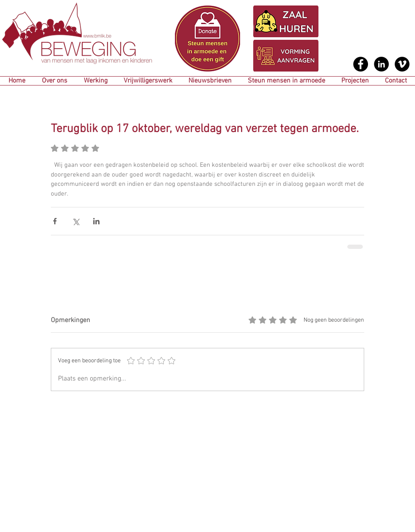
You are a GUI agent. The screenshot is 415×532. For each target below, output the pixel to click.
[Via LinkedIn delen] (96, 221)
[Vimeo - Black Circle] (402, 64)
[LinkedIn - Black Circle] (381, 64)
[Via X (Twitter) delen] (76, 221)
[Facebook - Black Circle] (361, 64)
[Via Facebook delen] (55, 221)
